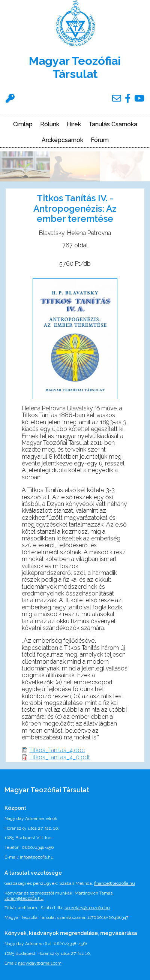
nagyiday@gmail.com (40, 963)
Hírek (74, 124)
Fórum (100, 140)
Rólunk (50, 124)
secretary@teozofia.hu (87, 908)
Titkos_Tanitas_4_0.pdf (60, 757)
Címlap (23, 124)
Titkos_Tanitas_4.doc (57, 750)
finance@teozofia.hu (115, 883)
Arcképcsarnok (62, 140)
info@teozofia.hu (37, 857)
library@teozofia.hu (24, 898)
